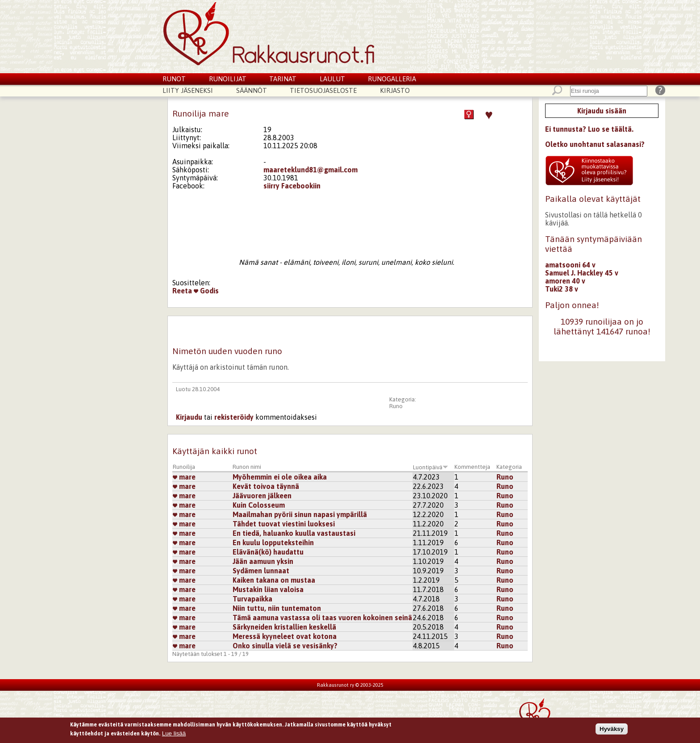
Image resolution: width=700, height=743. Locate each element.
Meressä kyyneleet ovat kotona (285, 636)
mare (184, 477)
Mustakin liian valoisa (268, 589)
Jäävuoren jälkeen (262, 496)
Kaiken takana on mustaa (274, 580)
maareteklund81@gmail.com (310, 170)
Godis (206, 291)
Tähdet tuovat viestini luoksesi (284, 524)
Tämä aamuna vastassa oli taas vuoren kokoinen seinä (322, 618)
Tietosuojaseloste (323, 90)
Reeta (182, 291)
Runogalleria (392, 79)
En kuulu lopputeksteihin (273, 543)
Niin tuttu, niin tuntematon (277, 608)
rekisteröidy (234, 417)
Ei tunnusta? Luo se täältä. (589, 129)
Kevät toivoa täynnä (266, 486)
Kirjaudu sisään (602, 111)
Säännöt (252, 90)
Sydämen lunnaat (261, 571)
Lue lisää (174, 735)
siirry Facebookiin (292, 186)
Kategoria (509, 467)
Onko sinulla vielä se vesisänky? (285, 646)
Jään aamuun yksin (263, 561)
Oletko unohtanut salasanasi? (595, 144)
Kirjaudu (189, 417)
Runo (396, 406)
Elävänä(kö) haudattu (268, 552)
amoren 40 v (565, 281)
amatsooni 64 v (570, 265)
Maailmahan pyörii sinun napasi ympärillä (300, 514)
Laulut (332, 79)
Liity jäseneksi (188, 90)
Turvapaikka (252, 599)
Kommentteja (472, 467)
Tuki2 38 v (562, 289)
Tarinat (283, 79)
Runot (174, 79)
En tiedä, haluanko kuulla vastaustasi (294, 533)
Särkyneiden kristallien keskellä (284, 627)
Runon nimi (247, 467)
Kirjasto (395, 90)
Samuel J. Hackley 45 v (582, 273)
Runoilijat (228, 79)
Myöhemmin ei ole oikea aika (280, 477)
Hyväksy (612, 731)
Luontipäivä (431, 467)
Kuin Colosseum (259, 505)
